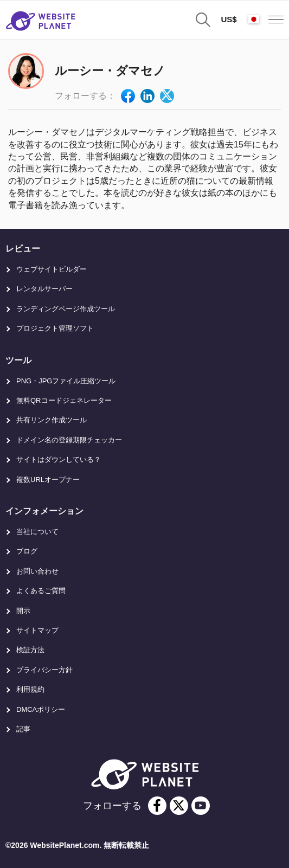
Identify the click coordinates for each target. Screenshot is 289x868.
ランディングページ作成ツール (66, 309)
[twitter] (179, 806)
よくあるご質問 (41, 591)
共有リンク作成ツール (52, 420)
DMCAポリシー (41, 709)
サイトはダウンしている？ (59, 459)
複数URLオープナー (48, 480)
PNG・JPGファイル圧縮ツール (66, 381)
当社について (37, 532)
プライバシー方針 (44, 670)
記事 (23, 729)
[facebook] (157, 806)
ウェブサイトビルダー (52, 269)
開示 (23, 611)
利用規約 (30, 689)
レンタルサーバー (44, 289)
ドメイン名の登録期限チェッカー (69, 440)
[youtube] (201, 806)
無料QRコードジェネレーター (64, 400)
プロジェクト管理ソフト (55, 328)
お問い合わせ (37, 571)
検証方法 (30, 650)
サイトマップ (37, 630)
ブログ (27, 551)
